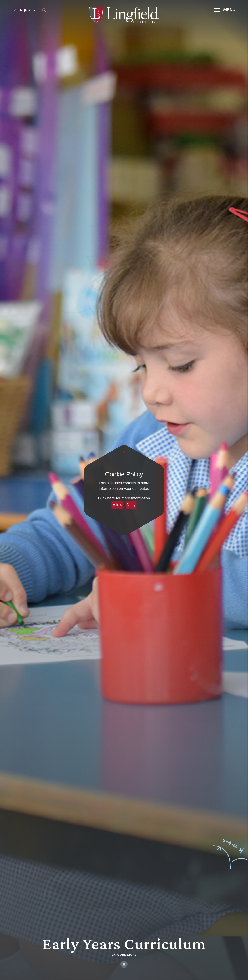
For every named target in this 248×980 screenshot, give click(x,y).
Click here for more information (124, 498)
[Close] (124, 452)
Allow (118, 505)
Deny (131, 505)
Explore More (124, 955)
